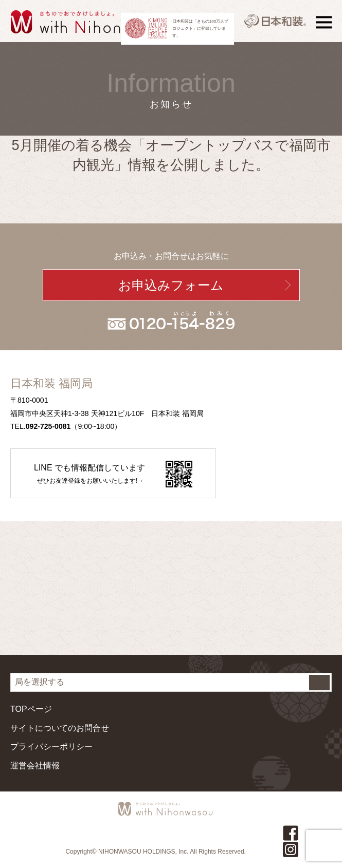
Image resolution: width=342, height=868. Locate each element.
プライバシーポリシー (51, 747)
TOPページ (31, 709)
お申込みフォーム (171, 285)
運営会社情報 (35, 766)
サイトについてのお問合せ (60, 728)
